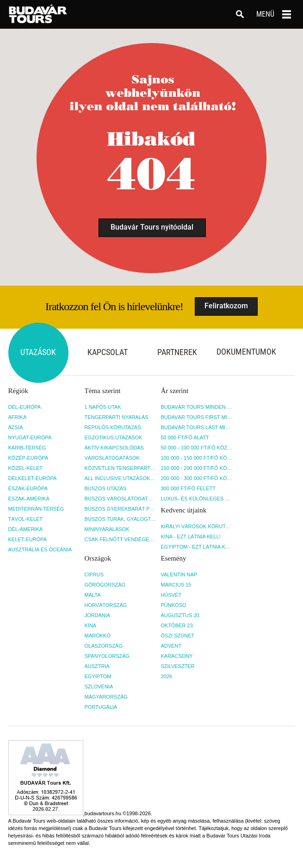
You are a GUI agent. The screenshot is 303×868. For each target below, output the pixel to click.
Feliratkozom (226, 306)
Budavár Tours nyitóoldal (152, 227)
